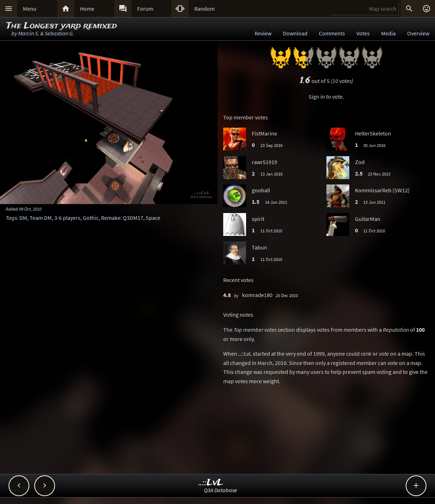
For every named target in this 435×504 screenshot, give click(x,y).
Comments (332, 33)
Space (153, 218)
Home (87, 9)
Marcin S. (29, 33)
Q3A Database (221, 490)
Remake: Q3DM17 (122, 218)
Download (295, 33)
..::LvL (211, 483)
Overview (418, 33)
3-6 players (67, 218)
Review (263, 33)
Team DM (41, 218)
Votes (363, 33)
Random (204, 9)
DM (23, 218)
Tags (11, 218)
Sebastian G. (59, 33)
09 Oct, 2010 (30, 209)
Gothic (91, 218)
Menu (30, 9)
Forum (145, 9)
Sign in (317, 97)
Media (388, 33)
